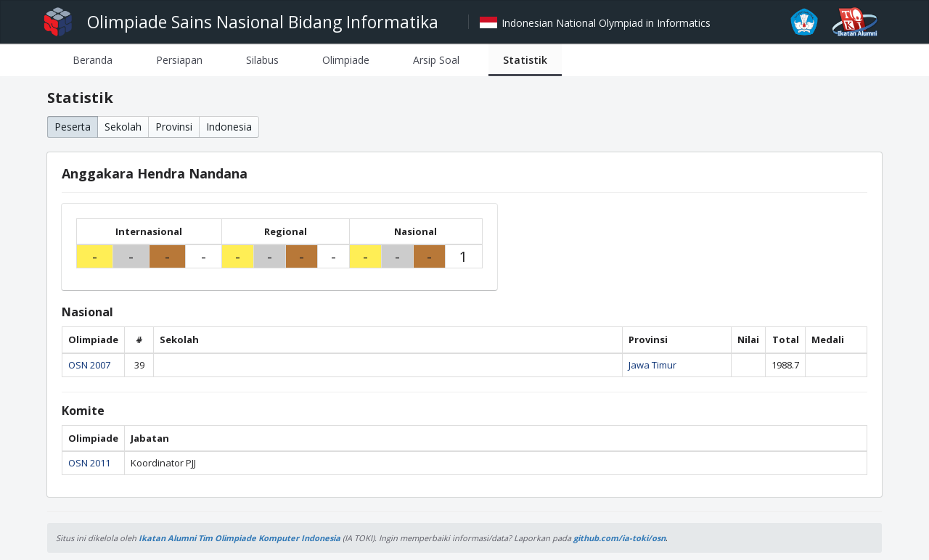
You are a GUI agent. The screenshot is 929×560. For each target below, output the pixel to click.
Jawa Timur (652, 365)
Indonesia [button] (229, 127)
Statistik (525, 60)
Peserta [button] (73, 127)
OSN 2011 (89, 463)
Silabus (262, 60)
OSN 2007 (89, 365)
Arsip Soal (436, 60)
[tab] (93, 60)
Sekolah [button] (123, 127)
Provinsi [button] (174, 127)
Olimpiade (346, 60)
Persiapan (179, 60)
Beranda (93, 60)
